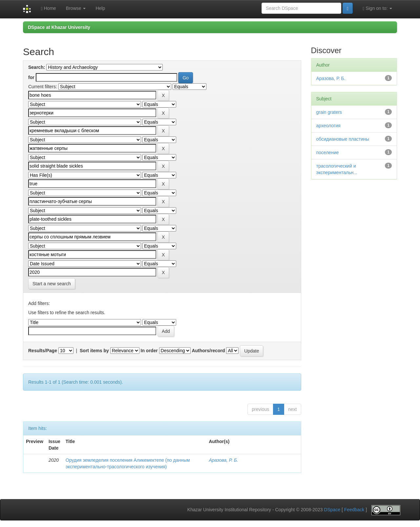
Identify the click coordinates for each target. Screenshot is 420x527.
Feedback (354, 510)
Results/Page (43, 351)
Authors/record (208, 351)
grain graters (329, 112)
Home (48, 8)
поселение (328, 152)
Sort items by (94, 351)
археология (328, 126)
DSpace (332, 510)
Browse (76, 8)
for (31, 77)
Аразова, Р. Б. (223, 460)
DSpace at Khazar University (59, 27)
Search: (37, 67)
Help (100, 8)
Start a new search (52, 284)
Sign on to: (377, 8)
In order (149, 351)
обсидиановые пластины (343, 139)
